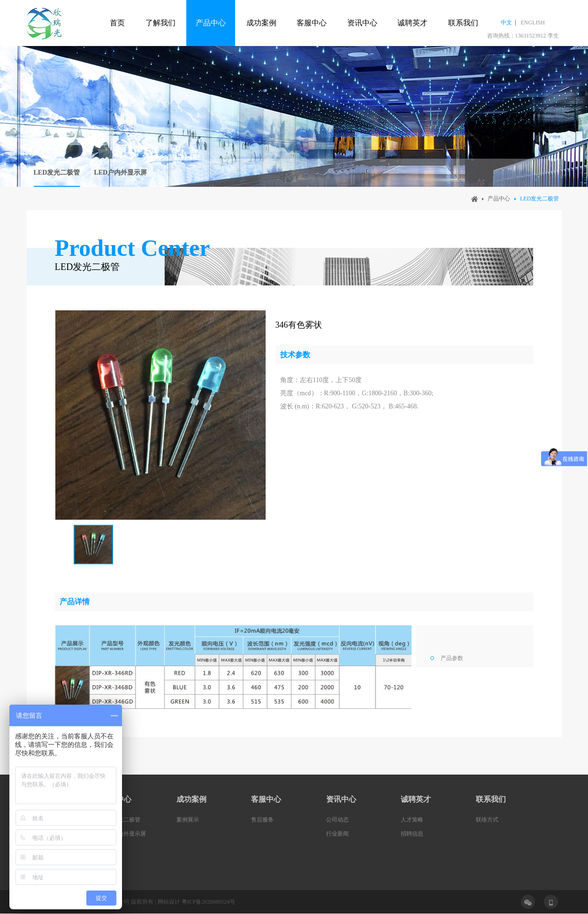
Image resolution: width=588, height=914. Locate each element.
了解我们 (160, 23)
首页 (117, 23)
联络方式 (487, 820)
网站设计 (169, 902)
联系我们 (463, 23)
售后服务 (262, 820)
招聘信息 (412, 834)
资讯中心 (362, 23)
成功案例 (261, 23)
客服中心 (312, 23)
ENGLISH (532, 23)
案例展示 (188, 820)
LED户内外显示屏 (120, 173)
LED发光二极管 (57, 173)
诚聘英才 (412, 23)
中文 (506, 23)
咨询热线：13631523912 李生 (523, 36)
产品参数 (452, 658)
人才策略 (412, 820)
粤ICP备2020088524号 (209, 902)
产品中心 (211, 23)
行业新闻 (337, 834)
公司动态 (337, 820)
